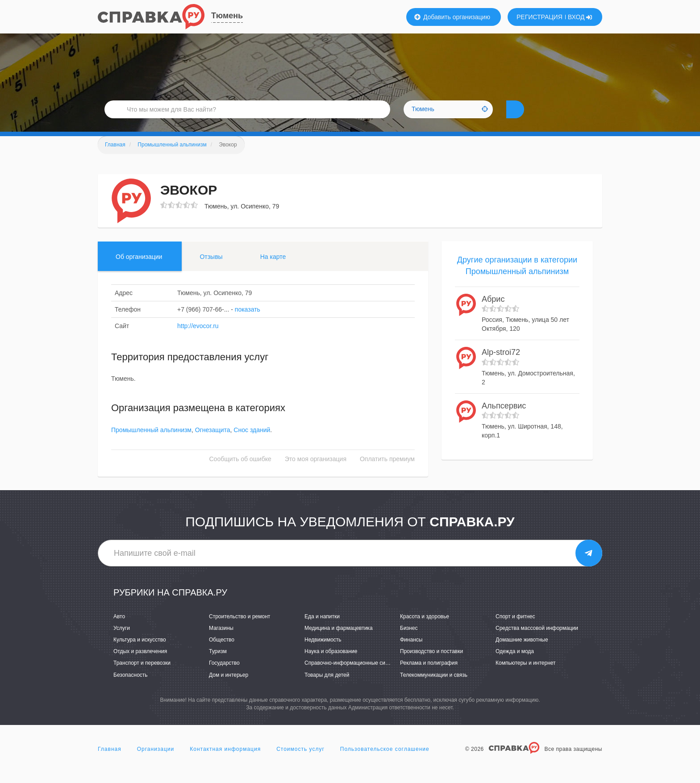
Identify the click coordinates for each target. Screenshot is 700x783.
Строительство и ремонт (240, 630)
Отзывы (211, 270)
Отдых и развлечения (140, 665)
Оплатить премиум (387, 472)
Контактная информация (225, 762)
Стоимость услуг (300, 762)
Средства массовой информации (537, 641)
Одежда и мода (515, 665)
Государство (224, 676)
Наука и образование (331, 665)
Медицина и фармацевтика (339, 641)
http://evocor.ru (198, 339)
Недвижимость (323, 653)
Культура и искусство (140, 653)
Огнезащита (213, 443)
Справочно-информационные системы (353, 676)
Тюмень (227, 16)
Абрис (493, 312)
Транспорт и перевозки (142, 676)
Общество (222, 653)
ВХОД (580, 17)
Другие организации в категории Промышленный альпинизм (517, 279)
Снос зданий (252, 443)
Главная (110, 762)
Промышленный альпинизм (151, 443)
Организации (156, 762)
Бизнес (409, 641)
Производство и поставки (431, 665)
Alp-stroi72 (501, 366)
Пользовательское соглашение (385, 762)
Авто (119, 630)
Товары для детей (327, 688)
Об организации (139, 270)
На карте (273, 270)
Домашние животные (522, 653)
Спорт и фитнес (515, 630)
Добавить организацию (452, 17)
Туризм (218, 665)
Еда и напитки (322, 630)
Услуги (122, 641)
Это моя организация (316, 472)
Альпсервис (504, 419)
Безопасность (131, 688)
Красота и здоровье (425, 630)
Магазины (221, 641)
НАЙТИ (531, 118)
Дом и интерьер (229, 688)
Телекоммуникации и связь (434, 688)
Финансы (411, 653)
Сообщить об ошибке (240, 472)
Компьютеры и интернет (526, 676)
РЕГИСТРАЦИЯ (540, 17)
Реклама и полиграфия (429, 676)
